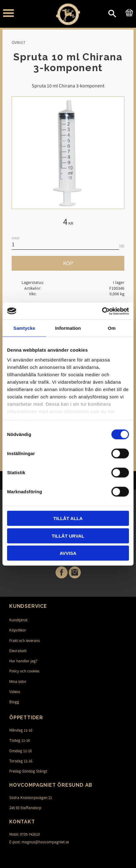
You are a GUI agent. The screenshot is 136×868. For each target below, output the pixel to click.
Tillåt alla (68, 518)
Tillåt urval (68, 536)
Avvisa (68, 553)
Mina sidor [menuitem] (18, 682)
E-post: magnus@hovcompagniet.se (39, 842)
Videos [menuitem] (15, 692)
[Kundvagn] (128, 12)
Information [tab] (68, 328)
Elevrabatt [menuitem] (18, 651)
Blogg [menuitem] (14, 702)
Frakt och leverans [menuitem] (24, 641)
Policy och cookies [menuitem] (24, 671)
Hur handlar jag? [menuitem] (23, 661)
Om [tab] (112, 328)
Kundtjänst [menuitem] (18, 620)
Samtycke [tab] (24, 328)
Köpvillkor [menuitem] (18, 630)
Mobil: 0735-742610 (24, 834)
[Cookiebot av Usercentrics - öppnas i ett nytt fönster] (102, 311)
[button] (8, 13)
